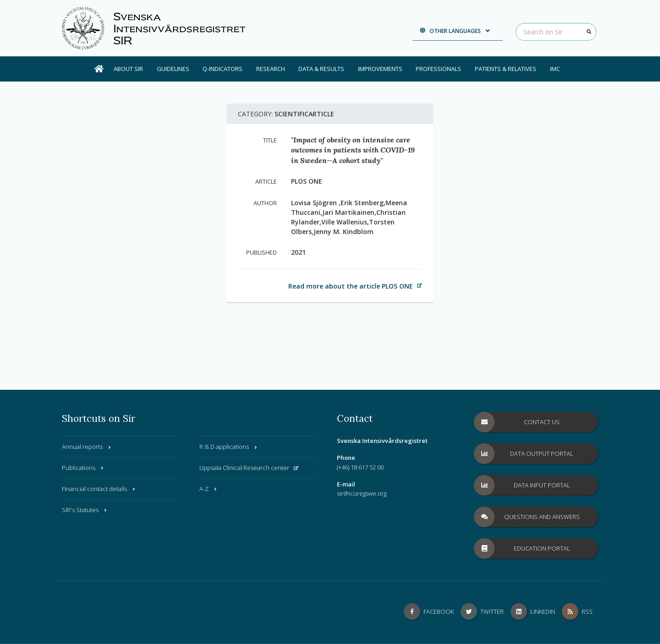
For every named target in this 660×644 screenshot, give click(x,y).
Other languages (455, 31)
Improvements (380, 69)
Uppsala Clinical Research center (249, 468)
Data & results (321, 69)
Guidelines (173, 69)
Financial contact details (99, 489)
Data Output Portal (524, 454)
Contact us (517, 422)
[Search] (589, 32)
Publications (83, 468)
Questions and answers (527, 517)
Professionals (438, 69)
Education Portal (522, 548)
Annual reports (87, 447)
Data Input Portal (522, 485)
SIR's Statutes (85, 510)
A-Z (209, 489)
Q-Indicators (223, 69)
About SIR (128, 69)
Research (271, 69)
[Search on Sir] (556, 32)
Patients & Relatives (506, 69)
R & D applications (229, 447)
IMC (555, 69)
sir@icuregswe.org (362, 493)
